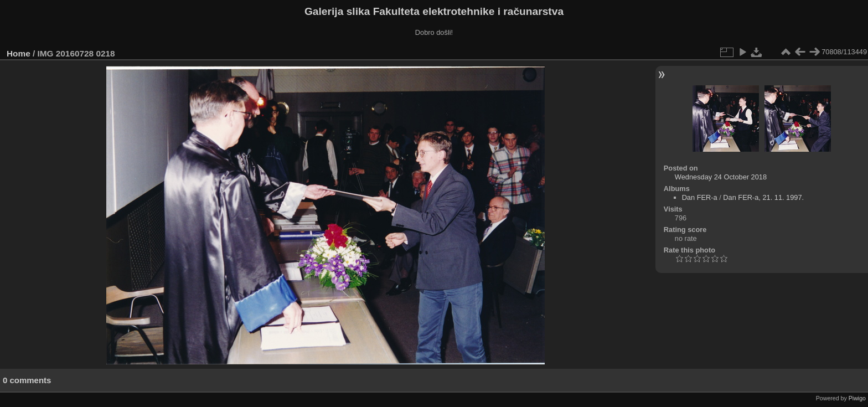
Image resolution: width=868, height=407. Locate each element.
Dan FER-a (700, 197)
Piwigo (857, 398)
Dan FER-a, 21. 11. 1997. (763, 197)
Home (19, 53)
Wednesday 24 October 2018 (721, 177)
